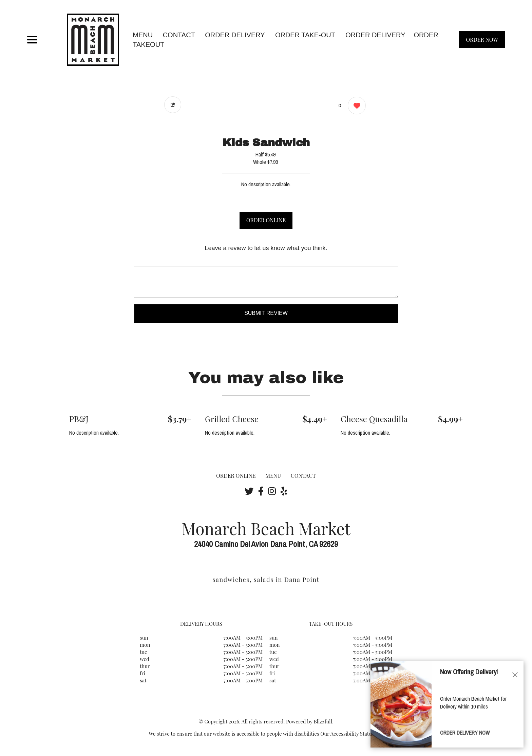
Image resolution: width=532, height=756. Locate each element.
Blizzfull (323, 721)
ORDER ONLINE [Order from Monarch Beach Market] (236, 476)
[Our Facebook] (261, 491)
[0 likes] (355, 106)
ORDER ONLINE (266, 220)
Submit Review (266, 313)
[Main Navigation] (32, 40)
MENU (143, 35)
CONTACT (179, 35)
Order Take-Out (305, 35)
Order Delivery (235, 35)
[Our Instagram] (272, 491)
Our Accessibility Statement (351, 734)
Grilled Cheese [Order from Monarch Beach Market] (232, 419)
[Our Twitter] (249, 491)
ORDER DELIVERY (375, 35)
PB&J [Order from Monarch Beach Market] (79, 419)
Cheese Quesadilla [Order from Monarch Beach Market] (374, 419)
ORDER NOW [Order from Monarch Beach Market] (482, 40)
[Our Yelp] (284, 491)
